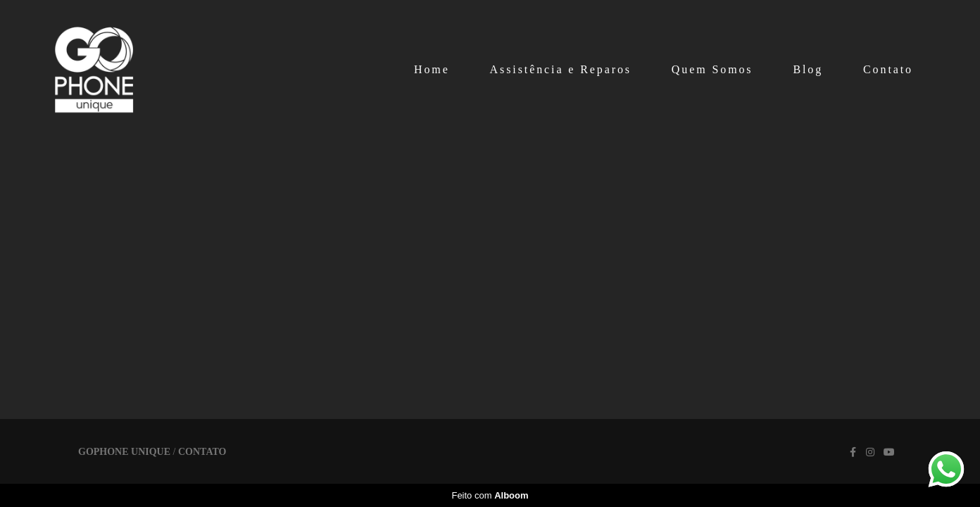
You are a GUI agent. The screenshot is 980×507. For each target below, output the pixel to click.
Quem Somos (712, 69)
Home (432, 69)
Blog (808, 69)
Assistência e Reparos (561, 69)
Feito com (490, 495)
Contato (888, 69)
